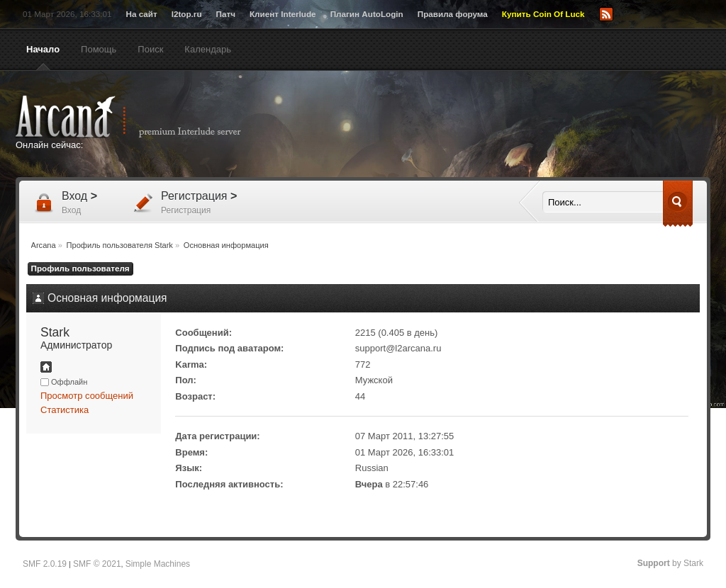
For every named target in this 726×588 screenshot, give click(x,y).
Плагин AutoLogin (367, 14)
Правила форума (453, 14)
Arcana (143, 117)
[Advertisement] (501, 125)
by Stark (670, 563)
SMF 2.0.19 (45, 564)
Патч (226, 14)
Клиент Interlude (283, 14)
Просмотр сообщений (87, 396)
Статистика (65, 410)
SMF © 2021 (97, 564)
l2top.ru (187, 14)
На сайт (141, 14)
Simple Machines (158, 564)
